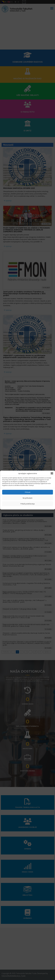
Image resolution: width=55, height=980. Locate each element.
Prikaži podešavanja (27, 504)
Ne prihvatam (27, 498)
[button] (52, 473)
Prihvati (28, 492)
